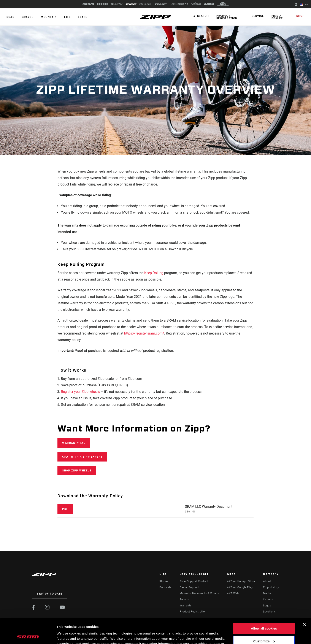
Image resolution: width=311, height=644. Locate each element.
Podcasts (165, 587)
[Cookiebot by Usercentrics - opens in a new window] (28, 636)
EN (304, 5)
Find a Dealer (277, 17)
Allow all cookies (264, 603)
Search (203, 16)
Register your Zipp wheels (80, 392)
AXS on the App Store (241, 581)
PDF (65, 509)
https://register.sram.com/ (144, 333)
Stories (164, 581)
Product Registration (227, 17)
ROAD (10, 17)
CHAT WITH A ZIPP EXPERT (82, 457)
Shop (300, 16)
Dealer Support (189, 587)
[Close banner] (304, 599)
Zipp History (271, 587)
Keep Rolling (154, 273)
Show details (67, 635)
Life (67, 17)
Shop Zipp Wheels (77, 471)
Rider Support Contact (194, 581)
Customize (264, 616)
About (267, 581)
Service (258, 16)
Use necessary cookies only (264, 628)
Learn (83, 17)
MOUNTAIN (49, 17)
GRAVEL (28, 17)
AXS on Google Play (240, 587)
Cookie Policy (165, 624)
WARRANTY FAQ (74, 443)
